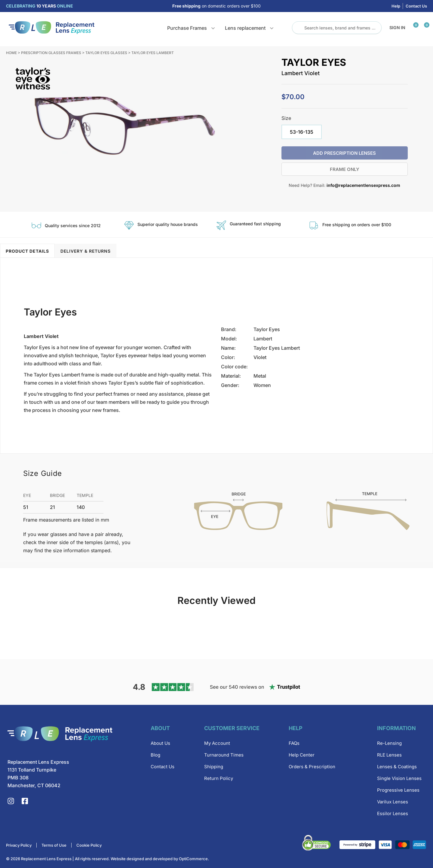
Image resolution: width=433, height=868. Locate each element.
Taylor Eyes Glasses (106, 53)
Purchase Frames (187, 28)
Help (396, 6)
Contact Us (416, 6)
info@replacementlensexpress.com (363, 185)
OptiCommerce (193, 859)
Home (11, 53)
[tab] (27, 251)
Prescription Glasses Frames (51, 53)
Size (286, 118)
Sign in (397, 27)
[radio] (302, 132)
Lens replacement (245, 28)
